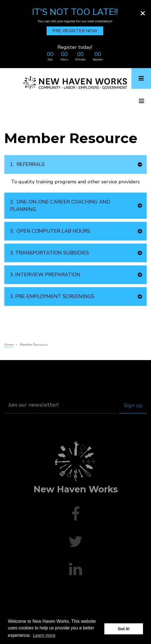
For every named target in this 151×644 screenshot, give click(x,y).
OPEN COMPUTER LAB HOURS (50, 231)
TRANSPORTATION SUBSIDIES (49, 253)
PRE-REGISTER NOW (75, 31)
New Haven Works (76, 489)
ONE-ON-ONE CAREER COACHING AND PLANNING (60, 205)
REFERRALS (27, 164)
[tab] (75, 164)
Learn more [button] (44, 635)
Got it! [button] (124, 629)
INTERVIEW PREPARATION (45, 275)
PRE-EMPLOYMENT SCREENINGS (52, 296)
